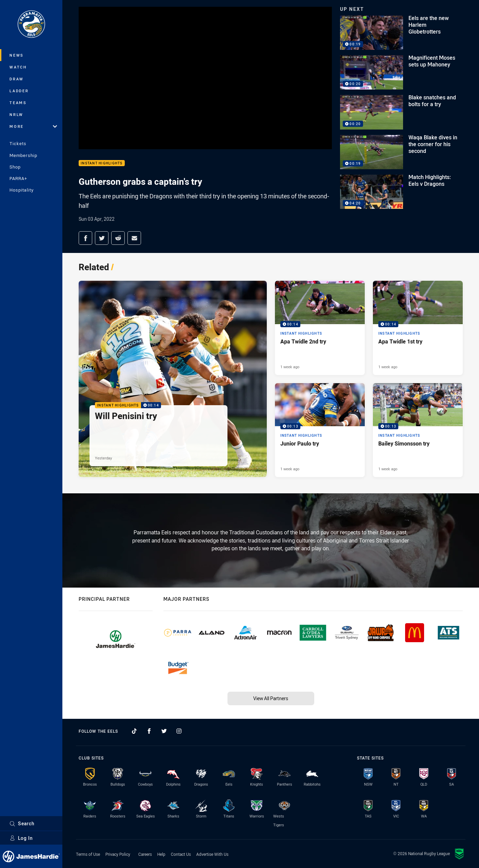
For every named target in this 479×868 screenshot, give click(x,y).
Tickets (18, 143)
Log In (21, 838)
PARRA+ (18, 178)
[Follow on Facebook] (149, 731)
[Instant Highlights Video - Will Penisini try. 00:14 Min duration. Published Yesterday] (173, 379)
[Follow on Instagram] (179, 731)
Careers (145, 854)
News (17, 55)
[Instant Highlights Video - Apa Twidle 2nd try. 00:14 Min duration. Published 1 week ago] (320, 328)
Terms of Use (88, 854)
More (33, 126)
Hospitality (22, 190)
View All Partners (271, 698)
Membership (23, 155)
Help (161, 854)
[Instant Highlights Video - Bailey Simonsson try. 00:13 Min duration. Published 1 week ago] (418, 430)
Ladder (19, 91)
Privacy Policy (118, 854)
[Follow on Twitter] (164, 731)
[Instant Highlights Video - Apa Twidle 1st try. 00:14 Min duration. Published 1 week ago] (418, 328)
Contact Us (181, 854)
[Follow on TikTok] (134, 731)
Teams (18, 103)
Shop (15, 167)
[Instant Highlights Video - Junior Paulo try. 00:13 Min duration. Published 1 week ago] (320, 430)
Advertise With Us (212, 854)
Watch (18, 67)
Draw (17, 79)
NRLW (16, 114)
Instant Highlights (102, 163)
